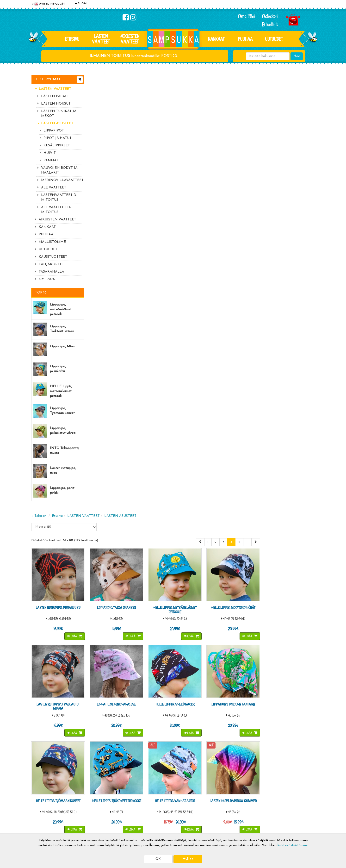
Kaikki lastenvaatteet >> (268, 765)
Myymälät (40, 821)
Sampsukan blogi (160, 807)
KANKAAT (216, 39)
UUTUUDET (48, 249)
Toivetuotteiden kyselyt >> (270, 760)
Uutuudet (274, 39)
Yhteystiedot (42, 807)
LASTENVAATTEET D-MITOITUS (59, 197)
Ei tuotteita (270, 24)
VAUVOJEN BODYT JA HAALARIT (59, 170)
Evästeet (39, 792)
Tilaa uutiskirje (120, 760)
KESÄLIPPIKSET (57, 146)
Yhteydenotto (42, 814)
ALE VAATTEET (54, 188)
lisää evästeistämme (293, 845)
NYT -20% (47, 279)
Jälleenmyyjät (42, 828)
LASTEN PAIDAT (55, 96)
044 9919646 (267, 731)
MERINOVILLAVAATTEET (61, 180)
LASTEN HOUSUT (56, 104)
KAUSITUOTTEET (53, 257)
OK (158, 859)
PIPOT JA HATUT (58, 138)
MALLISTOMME (52, 242)
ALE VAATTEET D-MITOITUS (56, 210)
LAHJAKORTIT (51, 264)
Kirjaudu (154, 792)
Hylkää (188, 859)
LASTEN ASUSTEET (57, 123)
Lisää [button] (129, 204)
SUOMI (81, 4)
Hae (297, 56)
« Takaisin (96, 85)
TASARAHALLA (51, 272)
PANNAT (51, 160)
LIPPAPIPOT (54, 131)
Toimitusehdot (100, 799)
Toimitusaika (99, 792)
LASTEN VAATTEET (101, 39)
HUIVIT (50, 153)
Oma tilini (247, 16)
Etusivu (72, 39)
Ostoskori (270, 16)
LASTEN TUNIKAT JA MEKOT (59, 114)
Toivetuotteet (100, 807)
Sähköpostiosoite (119, 740)
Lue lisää (230, 730)
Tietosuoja (40, 799)
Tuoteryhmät (47, 79)
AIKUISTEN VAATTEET (130, 39)
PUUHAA (245, 39)
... (302, 111)
